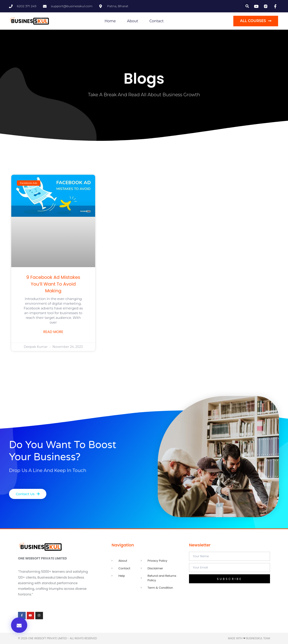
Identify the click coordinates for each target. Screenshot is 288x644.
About (133, 21)
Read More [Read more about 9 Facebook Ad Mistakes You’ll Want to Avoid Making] (53, 332)
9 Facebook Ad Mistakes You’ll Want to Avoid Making (53, 284)
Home (110, 21)
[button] (247, 6)
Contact (156, 21)
